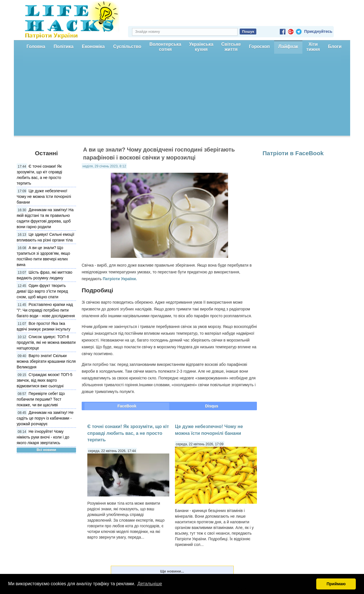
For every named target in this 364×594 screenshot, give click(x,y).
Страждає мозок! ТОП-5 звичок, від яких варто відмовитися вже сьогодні (45, 380)
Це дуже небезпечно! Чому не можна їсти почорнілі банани (44, 196)
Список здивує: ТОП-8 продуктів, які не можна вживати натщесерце (46, 342)
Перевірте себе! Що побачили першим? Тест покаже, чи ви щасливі (41, 399)
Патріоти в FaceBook (293, 153)
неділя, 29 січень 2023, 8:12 (104, 166)
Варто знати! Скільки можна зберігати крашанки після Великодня (46, 361)
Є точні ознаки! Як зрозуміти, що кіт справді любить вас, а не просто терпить (128, 433)
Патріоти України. (120, 279)
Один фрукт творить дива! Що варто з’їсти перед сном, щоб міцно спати (42, 291)
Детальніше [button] (150, 584)
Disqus (212, 406)
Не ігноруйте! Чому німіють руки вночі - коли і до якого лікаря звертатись (43, 437)
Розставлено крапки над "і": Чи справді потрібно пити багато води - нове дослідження (46, 310)
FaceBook (127, 406)
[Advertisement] (182, 96)
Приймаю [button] (336, 584)
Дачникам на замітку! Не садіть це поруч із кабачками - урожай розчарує (45, 418)
